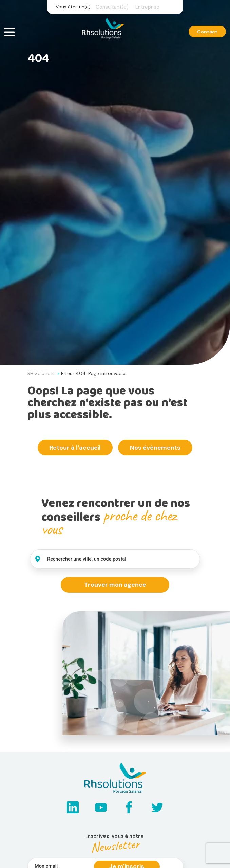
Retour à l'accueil (75, 448)
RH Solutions (42, 373)
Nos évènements (155, 448)
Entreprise (147, 7)
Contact (207, 32)
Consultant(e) (112, 7)
